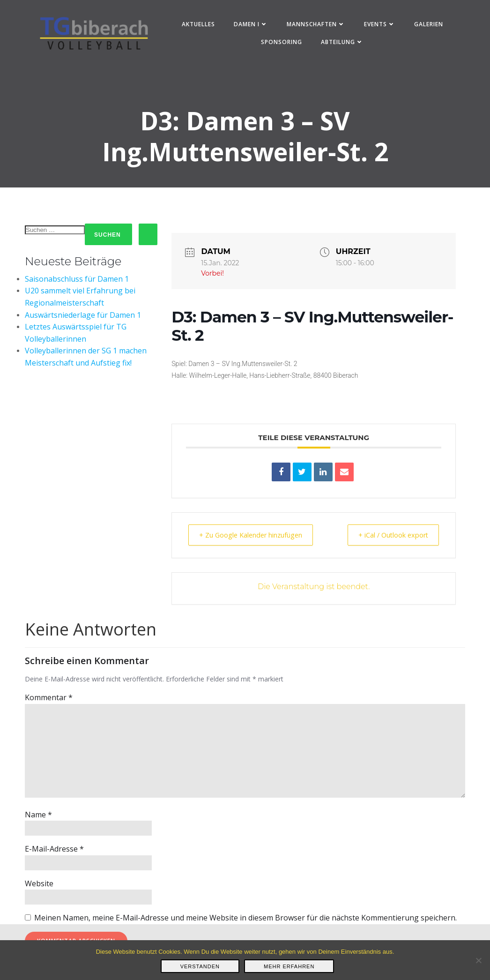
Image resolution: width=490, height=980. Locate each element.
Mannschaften (316, 25)
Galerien (429, 25)
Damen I (251, 25)
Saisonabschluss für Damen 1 (77, 281)
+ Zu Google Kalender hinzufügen (255, 537)
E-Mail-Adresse (54, 851)
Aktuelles (199, 25)
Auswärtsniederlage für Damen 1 (83, 317)
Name (38, 817)
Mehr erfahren (289, 966)
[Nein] (478, 960)
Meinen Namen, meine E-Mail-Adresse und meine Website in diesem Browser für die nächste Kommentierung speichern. (245, 920)
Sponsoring (282, 43)
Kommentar (49, 700)
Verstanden (200, 966)
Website (39, 886)
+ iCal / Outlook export (389, 537)
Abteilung (343, 43)
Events (380, 25)
